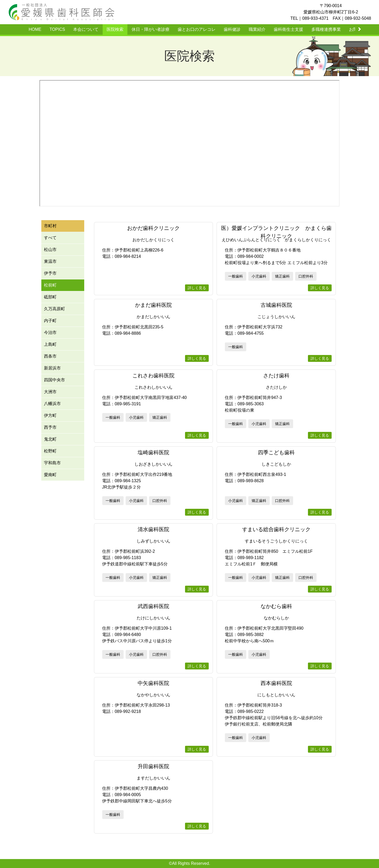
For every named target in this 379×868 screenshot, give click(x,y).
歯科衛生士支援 (288, 29)
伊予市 (50, 273)
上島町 (50, 344)
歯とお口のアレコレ (197, 29)
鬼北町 (50, 439)
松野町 (50, 451)
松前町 (50, 285)
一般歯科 (236, 276)
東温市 (50, 261)
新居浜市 (52, 368)
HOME (35, 29)
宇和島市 (52, 463)
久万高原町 (54, 309)
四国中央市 (54, 380)
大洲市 (50, 392)
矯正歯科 (282, 276)
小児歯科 (259, 276)
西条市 (50, 356)
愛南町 (50, 475)
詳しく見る (197, 288)
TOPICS (57, 29)
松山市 (50, 250)
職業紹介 (257, 29)
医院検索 (115, 29)
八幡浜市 (52, 404)
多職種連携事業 (326, 29)
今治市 (50, 332)
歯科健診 (232, 29)
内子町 (50, 321)
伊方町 (50, 415)
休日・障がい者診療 (151, 29)
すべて (50, 238)
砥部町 (50, 297)
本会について (86, 29)
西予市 (50, 427)
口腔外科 (306, 276)
